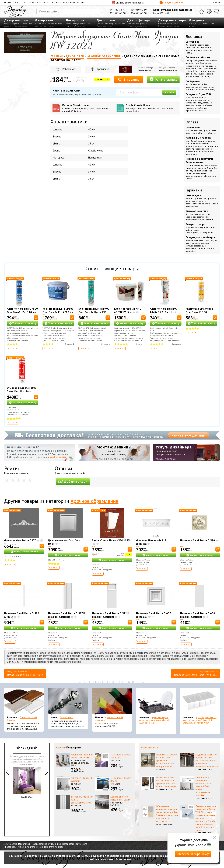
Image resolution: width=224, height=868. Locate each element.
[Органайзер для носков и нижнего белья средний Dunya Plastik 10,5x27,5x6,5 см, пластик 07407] (200, 702)
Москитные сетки (104, 26)
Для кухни (194, 24)
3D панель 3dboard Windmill (81, 779)
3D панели (49, 24)
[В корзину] (36, 318)
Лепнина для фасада (137, 24)
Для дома (197, 20)
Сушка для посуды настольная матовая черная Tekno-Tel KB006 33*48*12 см (154, 720)
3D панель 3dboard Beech (121, 779)
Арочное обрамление (94, 501)
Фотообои (27, 783)
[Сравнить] (209, 11)
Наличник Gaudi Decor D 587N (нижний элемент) (66, 615)
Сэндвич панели (48, 26)
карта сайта (81, 844)
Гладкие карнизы (12, 24)
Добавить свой (73, 482)
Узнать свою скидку (24, 323)
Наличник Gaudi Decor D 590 (197, 540)
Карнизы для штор (105, 24)
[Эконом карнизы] (68, 702)
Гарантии (194, 190)
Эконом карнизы (67, 717)
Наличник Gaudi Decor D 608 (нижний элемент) (197, 615)
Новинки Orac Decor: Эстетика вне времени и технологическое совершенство (167, 760)
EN (216, 3)
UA (213, 3)
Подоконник (119, 24)
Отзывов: (70, 344)
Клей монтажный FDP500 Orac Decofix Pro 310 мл (22, 310)
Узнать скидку (163, 79)
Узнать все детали (188, 435)
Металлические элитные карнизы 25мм (80, 763)
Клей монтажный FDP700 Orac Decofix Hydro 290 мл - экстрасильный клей (94, 312)
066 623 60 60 (139, 13)
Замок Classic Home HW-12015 (111, 540)
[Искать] (100, 11)
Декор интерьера (172, 20)
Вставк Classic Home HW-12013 (25, 675)
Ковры (68, 24)
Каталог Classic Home (88, 108)
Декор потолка (16, 20)
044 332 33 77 (118, 10)
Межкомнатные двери (168, 24)
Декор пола (75, 20)
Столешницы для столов (169, 26)
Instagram (30, 847)
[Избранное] (202, 11)
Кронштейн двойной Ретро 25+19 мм (82, 756)
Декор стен (44, 20)
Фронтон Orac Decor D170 (20, 540)
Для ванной (204, 24)
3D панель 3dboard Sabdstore (121, 756)
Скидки (172, 3)
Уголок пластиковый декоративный (109, 719)
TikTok (39, 847)
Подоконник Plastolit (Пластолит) (22, 719)
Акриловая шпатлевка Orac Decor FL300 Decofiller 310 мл (199, 312)
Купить (169, 92)
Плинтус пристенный (81, 24)
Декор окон (106, 20)
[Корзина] (217, 11)
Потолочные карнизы (117, 804)
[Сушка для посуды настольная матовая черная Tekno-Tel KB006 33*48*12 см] (156, 702)
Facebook (10, 847)
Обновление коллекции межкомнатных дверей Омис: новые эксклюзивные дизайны (203, 786)
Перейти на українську (193, 854)
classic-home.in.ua (168, 70)
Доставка (194, 36)
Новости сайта (149, 747)
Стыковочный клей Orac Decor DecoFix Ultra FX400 (22, 391)
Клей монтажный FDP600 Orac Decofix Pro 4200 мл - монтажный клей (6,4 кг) (58, 314)
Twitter (20, 847)
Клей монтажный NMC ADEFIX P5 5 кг (127, 310)
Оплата (192, 122)
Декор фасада (139, 20)
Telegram (49, 847)
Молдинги (39, 24)
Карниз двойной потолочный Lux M (120, 798)
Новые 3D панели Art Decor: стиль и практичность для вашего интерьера (166, 782)
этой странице (58, 457)
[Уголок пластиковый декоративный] (112, 702)
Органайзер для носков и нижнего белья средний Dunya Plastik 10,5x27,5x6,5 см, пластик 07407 (200, 720)
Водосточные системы (137, 26)
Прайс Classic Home (152, 108)
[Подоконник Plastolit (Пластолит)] (24, 702)
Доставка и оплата (36, 3)
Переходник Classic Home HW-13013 (195, 675)
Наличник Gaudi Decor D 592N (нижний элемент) (110, 615)
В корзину (129, 79)
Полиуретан (95, 158)
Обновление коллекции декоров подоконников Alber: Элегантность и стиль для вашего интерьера (167, 814)
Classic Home (144, 70)
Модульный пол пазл (75, 26)
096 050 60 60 (139, 10)
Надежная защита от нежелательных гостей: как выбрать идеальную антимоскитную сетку (207, 760)
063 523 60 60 (118, 13)
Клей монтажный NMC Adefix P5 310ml (163, 310)
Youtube (59, 847)
